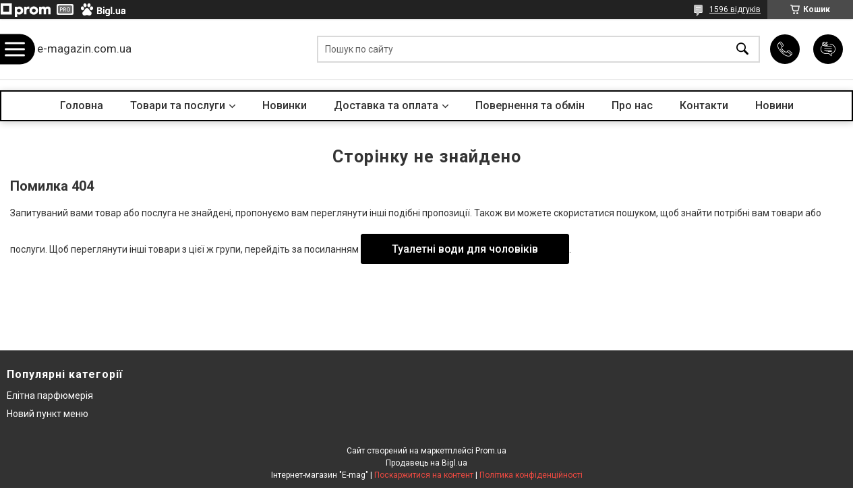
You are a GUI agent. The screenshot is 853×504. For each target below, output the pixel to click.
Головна (82, 105)
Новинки (285, 105)
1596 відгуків (735, 9)
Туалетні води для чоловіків (465, 249)
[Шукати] (742, 50)
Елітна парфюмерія (50, 396)
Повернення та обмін (530, 105)
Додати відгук (828, 49)
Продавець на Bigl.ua (426, 463)
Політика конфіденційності (531, 475)
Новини (774, 105)
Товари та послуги (178, 105)
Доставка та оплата (386, 105)
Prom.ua (491, 451)
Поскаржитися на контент (424, 475)
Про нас (632, 105)
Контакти (704, 105)
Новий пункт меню (48, 414)
